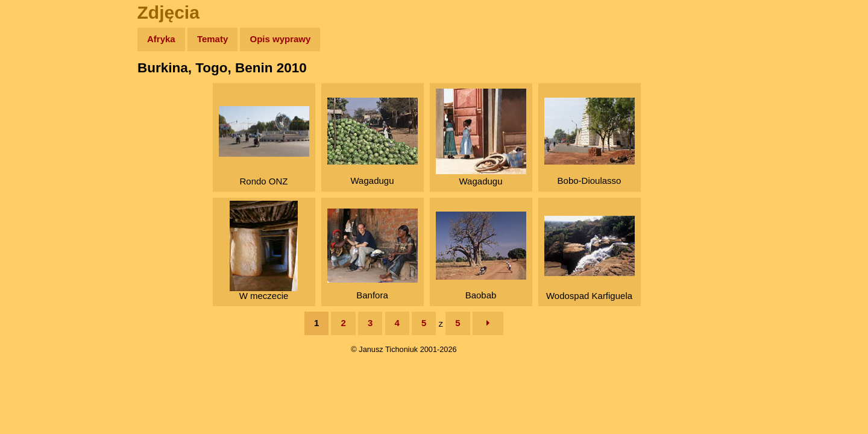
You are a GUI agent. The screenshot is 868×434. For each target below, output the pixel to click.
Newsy (35, 132)
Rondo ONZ (264, 146)
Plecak (35, 202)
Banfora (373, 254)
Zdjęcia (36, 109)
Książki (36, 156)
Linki (31, 225)
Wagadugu (373, 142)
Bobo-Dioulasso (590, 142)
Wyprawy (40, 86)
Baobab (481, 256)
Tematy (212, 39)
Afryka (161, 39)
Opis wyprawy (280, 39)
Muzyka (36, 179)
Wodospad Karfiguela (590, 258)
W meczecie (264, 251)
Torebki (36, 249)
